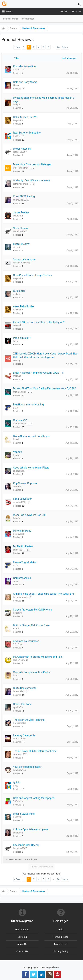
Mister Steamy (21, 244)
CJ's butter (19, 291)
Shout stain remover (24, 259)
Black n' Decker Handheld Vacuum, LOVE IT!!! (38, 373)
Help (61, 930)
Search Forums (10, 19)
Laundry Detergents (24, 735)
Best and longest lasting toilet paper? (34, 798)
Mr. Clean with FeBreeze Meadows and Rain (38, 657)
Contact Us (22, 951)
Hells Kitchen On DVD (25, 117)
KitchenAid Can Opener (26, 845)
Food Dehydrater (22, 499)
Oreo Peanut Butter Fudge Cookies (33, 275)
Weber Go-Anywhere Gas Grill (30, 515)
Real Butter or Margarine (27, 133)
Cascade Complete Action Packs (32, 672)
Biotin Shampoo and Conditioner (31, 436)
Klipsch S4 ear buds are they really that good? (39, 322)
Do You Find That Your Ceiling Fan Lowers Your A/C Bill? (45, 388)
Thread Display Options (41, 867)
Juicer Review (21, 212)
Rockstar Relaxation (24, 66)
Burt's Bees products (25, 688)
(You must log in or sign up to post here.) (41, 874)
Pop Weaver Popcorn (25, 483)
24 (58, 47)
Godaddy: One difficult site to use (32, 180)
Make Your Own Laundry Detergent (33, 164)
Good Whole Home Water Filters (31, 468)
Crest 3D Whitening (24, 196)
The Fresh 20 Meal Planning (29, 720)
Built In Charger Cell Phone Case (31, 625)
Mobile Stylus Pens (24, 814)
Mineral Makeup (22, 531)
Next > (65, 47)
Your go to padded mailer (27, 767)
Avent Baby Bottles (24, 306)
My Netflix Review (23, 546)
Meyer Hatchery (22, 149)
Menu (7, 12)
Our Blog (22, 937)
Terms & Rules (61, 937)
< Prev (17, 47)
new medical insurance (26, 641)
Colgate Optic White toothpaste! (31, 829)
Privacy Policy (61, 951)
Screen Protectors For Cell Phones (32, 610)
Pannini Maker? (22, 338)
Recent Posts (27, 19)
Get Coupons (22, 930)
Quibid (17, 783)
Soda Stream (20, 228)
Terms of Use (61, 944)
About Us (22, 944)
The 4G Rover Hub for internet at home (35, 751)
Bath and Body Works (25, 82)
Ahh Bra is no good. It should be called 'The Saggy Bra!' (44, 594)
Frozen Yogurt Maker (25, 562)
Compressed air (22, 578)
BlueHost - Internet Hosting (28, 405)
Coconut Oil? (20, 420)
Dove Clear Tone (22, 704)
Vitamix (17, 452)
